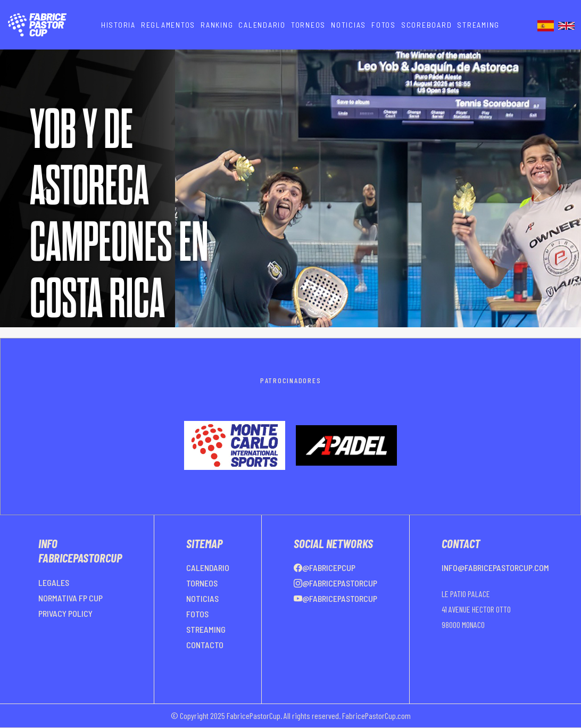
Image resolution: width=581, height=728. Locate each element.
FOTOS (384, 25)
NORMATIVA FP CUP (70, 598)
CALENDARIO (262, 25)
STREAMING (478, 25)
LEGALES (54, 582)
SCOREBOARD (427, 25)
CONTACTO (205, 645)
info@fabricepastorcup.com (495, 568)
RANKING (217, 25)
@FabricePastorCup (335, 583)
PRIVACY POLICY (65, 613)
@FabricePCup (325, 568)
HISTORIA (118, 25)
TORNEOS (308, 25)
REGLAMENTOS (168, 25)
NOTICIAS (348, 25)
